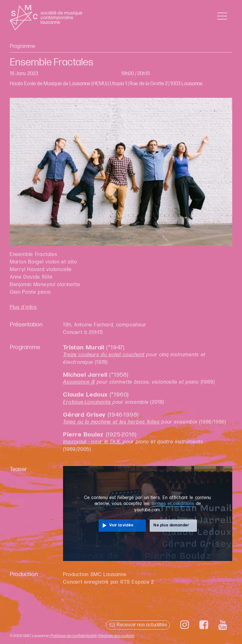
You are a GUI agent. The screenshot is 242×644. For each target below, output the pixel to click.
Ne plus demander (171, 525)
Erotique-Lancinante (88, 402)
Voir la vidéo (121, 525)
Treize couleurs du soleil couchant (104, 355)
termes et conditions (173, 504)
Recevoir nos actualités (138, 625)
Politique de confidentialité (74, 636)
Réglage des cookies (116, 636)
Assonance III (79, 382)
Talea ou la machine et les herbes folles (111, 422)
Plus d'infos (23, 307)
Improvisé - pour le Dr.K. (93, 442)
